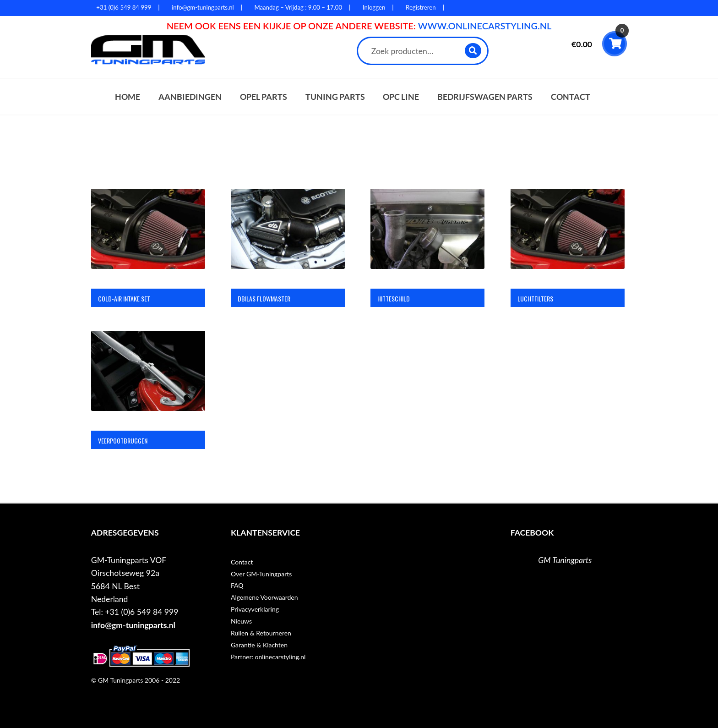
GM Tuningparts (565, 560)
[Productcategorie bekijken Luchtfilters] (568, 246)
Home (128, 97)
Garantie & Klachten (259, 645)
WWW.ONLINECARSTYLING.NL (485, 26)
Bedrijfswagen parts (485, 97)
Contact (571, 97)
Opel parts (264, 97)
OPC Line (401, 97)
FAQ (237, 585)
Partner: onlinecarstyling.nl (268, 657)
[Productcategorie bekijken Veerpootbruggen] (148, 388)
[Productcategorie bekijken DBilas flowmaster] (288, 246)
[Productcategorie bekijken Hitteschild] (427, 246)
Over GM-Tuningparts (261, 574)
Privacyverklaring (255, 609)
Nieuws (241, 621)
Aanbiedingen (190, 97)
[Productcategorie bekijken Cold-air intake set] (148, 246)
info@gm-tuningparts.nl (133, 625)
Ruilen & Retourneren (261, 633)
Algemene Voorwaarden (264, 597)
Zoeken (473, 51)
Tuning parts (335, 97)
